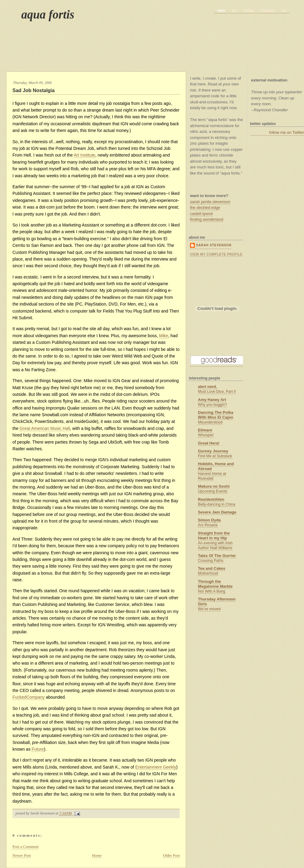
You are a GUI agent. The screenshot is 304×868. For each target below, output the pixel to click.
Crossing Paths (211, 561)
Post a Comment (26, 847)
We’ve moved (209, 609)
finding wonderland (207, 219)
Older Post (171, 855)
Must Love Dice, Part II (217, 392)
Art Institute (85, 155)
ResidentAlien (211, 499)
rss (284, 10)
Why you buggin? (212, 405)
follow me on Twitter (287, 132)
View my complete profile (216, 254)
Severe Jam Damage (217, 512)
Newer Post (22, 855)
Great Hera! (209, 443)
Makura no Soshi (214, 486)
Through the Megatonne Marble (215, 584)
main (221, 10)
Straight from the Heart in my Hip (214, 536)
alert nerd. (207, 387)
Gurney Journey (213, 451)
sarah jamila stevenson (210, 202)
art (234, 10)
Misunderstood (210, 422)
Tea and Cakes (212, 568)
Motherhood (208, 573)
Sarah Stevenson (214, 245)
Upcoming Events (213, 491)
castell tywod (201, 214)
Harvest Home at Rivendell (212, 476)
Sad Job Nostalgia (34, 90)
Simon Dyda (209, 520)
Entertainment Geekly (156, 767)
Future (38, 749)
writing (248, 10)
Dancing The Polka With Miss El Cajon (216, 415)
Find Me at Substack (215, 456)
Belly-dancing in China (217, 504)
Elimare (205, 430)
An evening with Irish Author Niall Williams (215, 545)
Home (97, 855)
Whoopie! (206, 435)
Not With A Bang (212, 591)
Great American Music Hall (45, 428)
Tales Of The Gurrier (217, 556)
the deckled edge (205, 207)
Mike (164, 336)
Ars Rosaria (208, 525)
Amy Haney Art (212, 400)
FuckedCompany (29, 697)
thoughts (268, 10)
